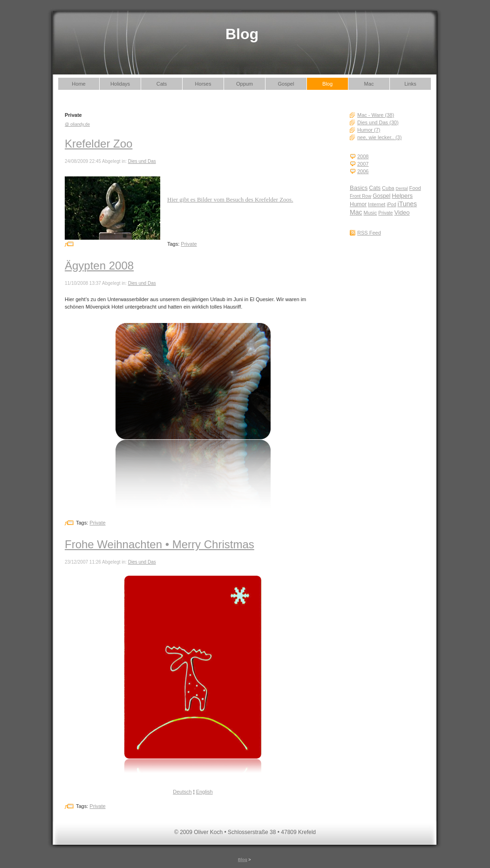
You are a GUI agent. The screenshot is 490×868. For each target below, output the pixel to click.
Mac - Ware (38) (376, 115)
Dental (402, 188)
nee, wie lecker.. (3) (379, 137)
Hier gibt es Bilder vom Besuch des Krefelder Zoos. (230, 199)
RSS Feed (369, 233)
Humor (358, 204)
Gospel (286, 84)
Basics (359, 188)
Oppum (245, 84)
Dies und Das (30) (378, 122)
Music (371, 213)
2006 (363, 171)
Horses (203, 84)
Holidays (120, 84)
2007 (363, 164)
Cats (162, 84)
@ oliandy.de (77, 124)
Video (402, 212)
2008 (363, 156)
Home (78, 84)
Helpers (402, 196)
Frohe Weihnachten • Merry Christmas (160, 544)
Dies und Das (142, 161)
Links (410, 84)
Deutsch (182, 792)
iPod (391, 205)
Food (415, 188)
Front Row (361, 196)
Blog (327, 84)
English (204, 792)
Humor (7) (369, 130)
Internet (377, 204)
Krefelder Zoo (99, 144)
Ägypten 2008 (99, 266)
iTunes (408, 204)
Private (385, 213)
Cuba (388, 188)
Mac (369, 84)
